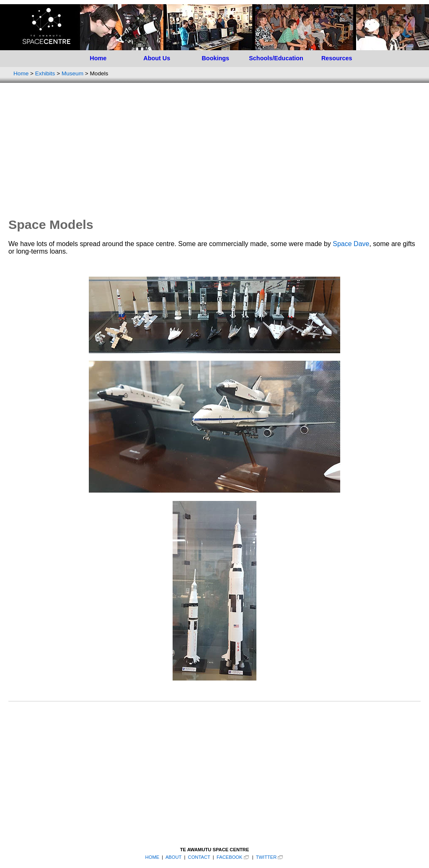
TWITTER (266, 857)
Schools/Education (276, 58)
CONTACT (199, 857)
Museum (72, 73)
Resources (337, 58)
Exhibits (45, 73)
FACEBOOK (230, 857)
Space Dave (351, 244)
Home (98, 58)
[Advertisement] (214, 150)
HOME (152, 857)
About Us (157, 58)
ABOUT (173, 857)
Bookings (215, 58)
